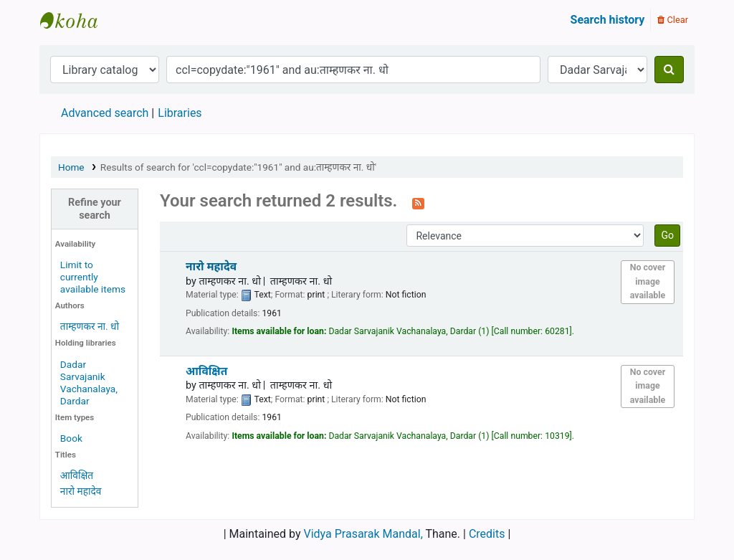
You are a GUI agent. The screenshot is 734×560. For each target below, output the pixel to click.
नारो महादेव (81, 491)
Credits (487, 534)
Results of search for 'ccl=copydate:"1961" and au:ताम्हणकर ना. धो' (238, 167)
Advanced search (105, 113)
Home (71, 167)
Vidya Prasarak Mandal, (363, 534)
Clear (673, 20)
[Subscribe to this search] (418, 202)
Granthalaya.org (76, 20)
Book (71, 438)
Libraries (180, 113)
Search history (608, 20)
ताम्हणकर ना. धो (90, 326)
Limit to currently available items (93, 277)
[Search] (669, 70)
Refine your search (95, 209)
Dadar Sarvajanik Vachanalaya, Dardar (89, 383)
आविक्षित (77, 475)
